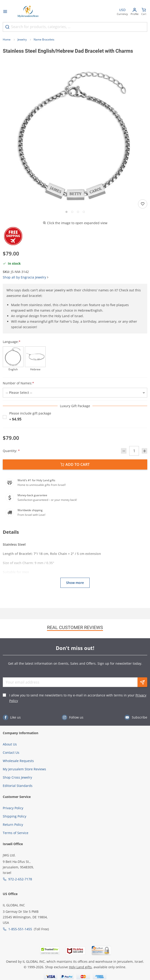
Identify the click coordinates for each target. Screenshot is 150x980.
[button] (75, 137)
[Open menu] (5, 12)
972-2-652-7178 (20, 879)
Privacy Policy (13, 808)
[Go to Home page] (28, 12)
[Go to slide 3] (78, 212)
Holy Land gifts (80, 967)
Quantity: (11, 451)
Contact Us (11, 752)
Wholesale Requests (18, 761)
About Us (10, 744)
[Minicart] (144, 12)
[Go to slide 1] (66, 212)
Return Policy (13, 825)
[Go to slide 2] (72, 212)
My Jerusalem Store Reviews (24, 769)
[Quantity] (134, 451)
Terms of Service (16, 833)
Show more (75, 583)
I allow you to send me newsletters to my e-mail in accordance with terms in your (78, 698)
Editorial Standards (18, 786)
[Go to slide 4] (84, 212)
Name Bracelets (44, 39)
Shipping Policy (15, 816)
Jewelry (22, 39)
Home (7, 39)
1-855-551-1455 (20, 929)
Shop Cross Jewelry (17, 777)
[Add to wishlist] (143, 204)
